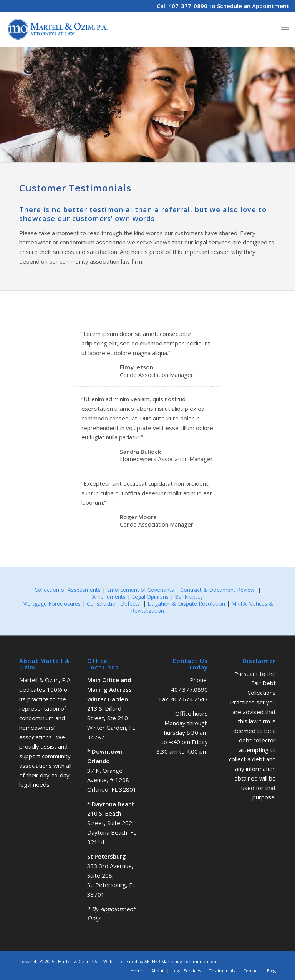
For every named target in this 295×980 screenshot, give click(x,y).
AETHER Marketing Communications (181, 961)
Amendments (109, 597)
